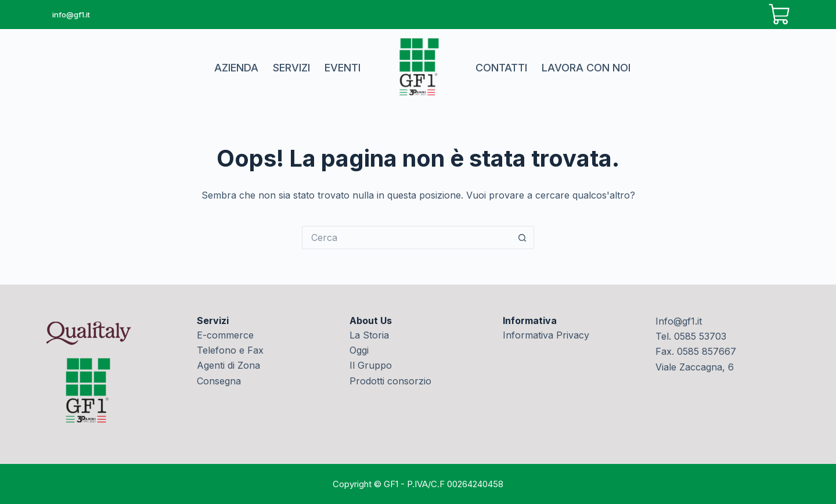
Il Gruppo (371, 365)
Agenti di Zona (228, 365)
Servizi (291, 68)
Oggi (359, 350)
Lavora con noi (586, 68)
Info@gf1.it (679, 321)
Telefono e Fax (230, 350)
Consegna (219, 381)
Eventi (343, 68)
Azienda (236, 68)
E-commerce (225, 335)
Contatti (501, 68)
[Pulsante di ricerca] (522, 237)
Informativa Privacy (546, 335)
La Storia (369, 335)
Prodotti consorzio (390, 381)
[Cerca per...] (406, 237)
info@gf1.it (71, 15)
